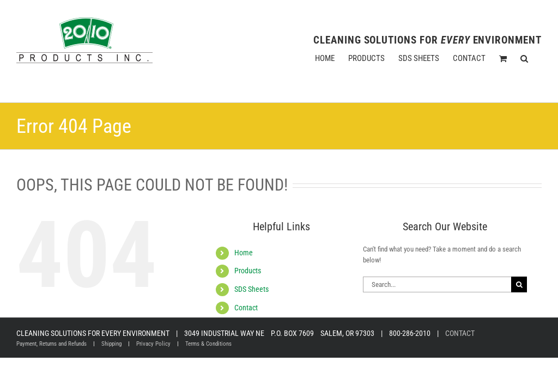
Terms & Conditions (208, 344)
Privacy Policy (153, 344)
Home (244, 253)
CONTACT (460, 333)
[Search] (519, 284)
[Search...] (437, 284)
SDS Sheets (251, 289)
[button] (524, 58)
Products (248, 271)
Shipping (111, 344)
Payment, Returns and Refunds (51, 344)
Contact (246, 308)
